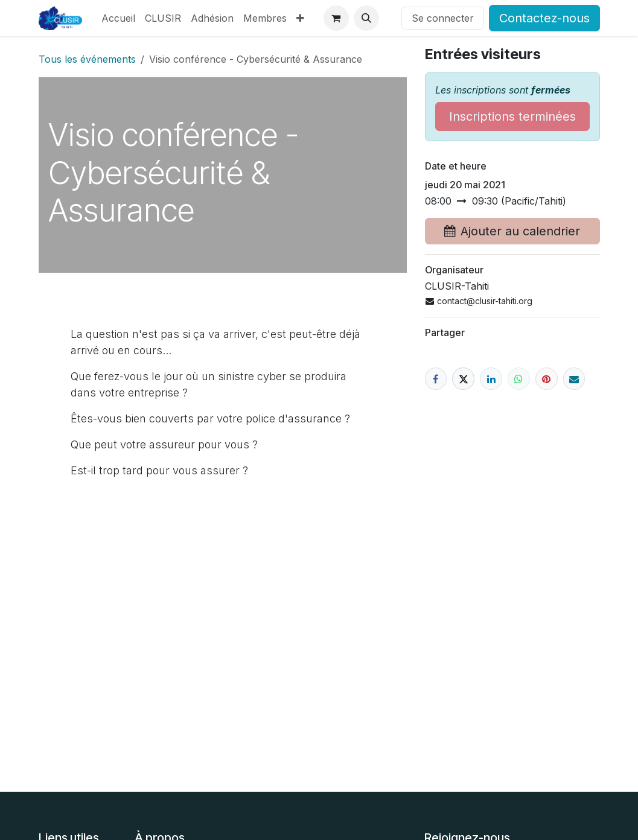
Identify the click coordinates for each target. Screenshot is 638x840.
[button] (366, 18)
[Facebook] (436, 379)
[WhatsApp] (519, 379)
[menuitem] (118, 18)
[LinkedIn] (491, 379)
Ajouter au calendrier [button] (512, 231)
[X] (463, 379)
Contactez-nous (544, 18)
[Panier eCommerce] (336, 18)
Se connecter (443, 18)
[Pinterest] (547, 379)
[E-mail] (574, 379)
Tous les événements (87, 59)
